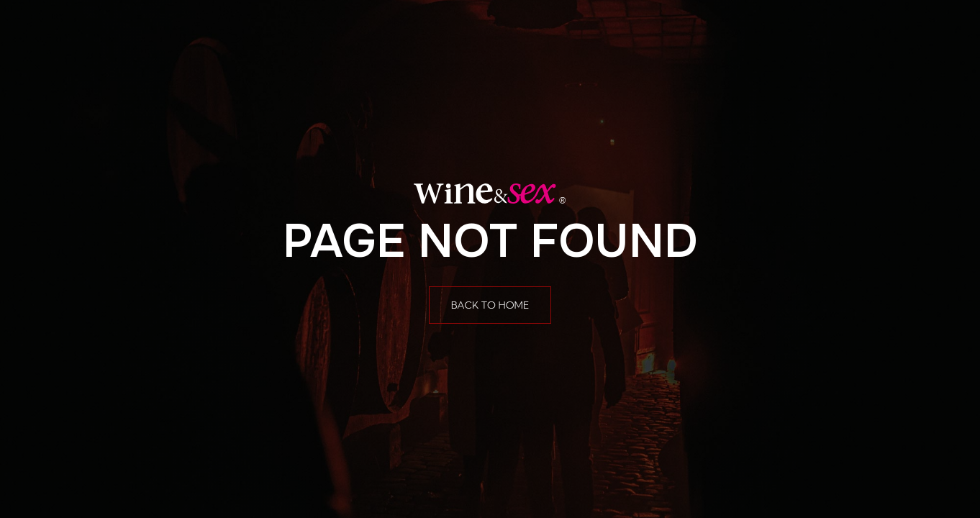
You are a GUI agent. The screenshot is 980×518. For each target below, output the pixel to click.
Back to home (490, 305)
